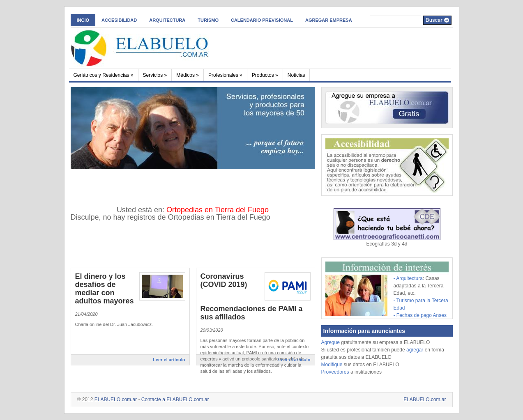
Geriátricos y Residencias (104, 75)
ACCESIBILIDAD (119, 20)
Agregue (331, 342)
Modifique (332, 365)
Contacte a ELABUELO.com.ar (175, 399)
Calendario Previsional (262, 20)
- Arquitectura (408, 278)
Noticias (296, 75)
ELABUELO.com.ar (116, 399)
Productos (265, 75)
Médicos (188, 75)
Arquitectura (167, 20)
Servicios (155, 75)
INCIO (83, 20)
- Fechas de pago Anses (420, 315)
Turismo (208, 20)
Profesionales (225, 75)
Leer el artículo (169, 360)
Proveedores (336, 372)
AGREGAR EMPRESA (329, 20)
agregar (415, 350)
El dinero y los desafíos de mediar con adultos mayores (105, 289)
